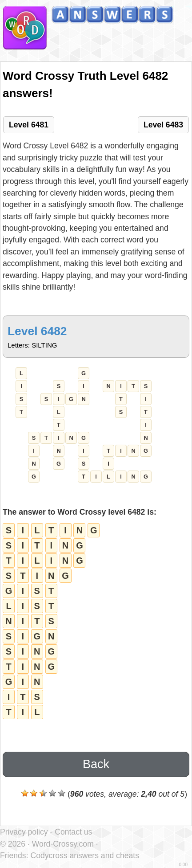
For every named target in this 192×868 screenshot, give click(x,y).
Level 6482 (37, 331)
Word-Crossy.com (63, 844)
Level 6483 (163, 125)
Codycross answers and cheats (84, 856)
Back (96, 764)
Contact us (73, 832)
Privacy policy (24, 832)
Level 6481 (29, 125)
